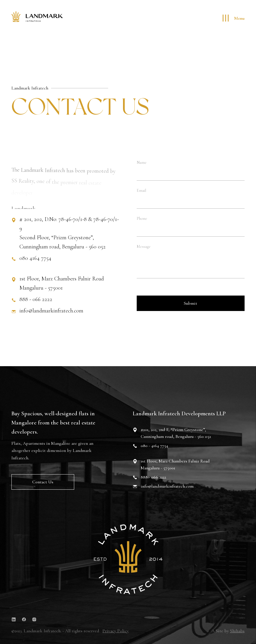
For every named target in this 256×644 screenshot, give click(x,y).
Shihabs (237, 631)
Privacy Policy (116, 631)
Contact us (43, 482)
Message (144, 247)
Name (142, 163)
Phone (142, 219)
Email (141, 191)
